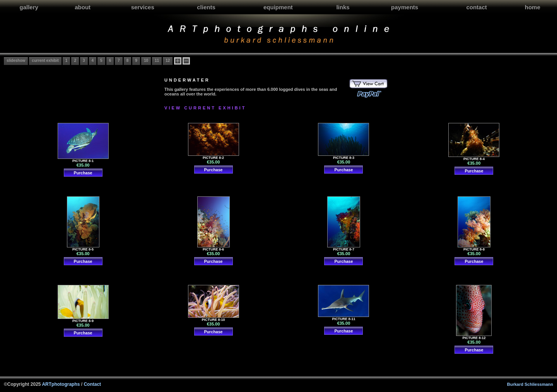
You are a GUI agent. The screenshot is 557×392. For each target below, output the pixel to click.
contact (476, 7)
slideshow (16, 61)
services (143, 7)
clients (206, 7)
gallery (29, 7)
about (83, 7)
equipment (278, 7)
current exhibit (45, 61)
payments (405, 7)
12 (168, 61)
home (533, 7)
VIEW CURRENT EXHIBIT (205, 108)
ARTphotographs (61, 384)
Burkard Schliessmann (530, 384)
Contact (92, 384)
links (343, 7)
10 (146, 61)
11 (157, 61)
